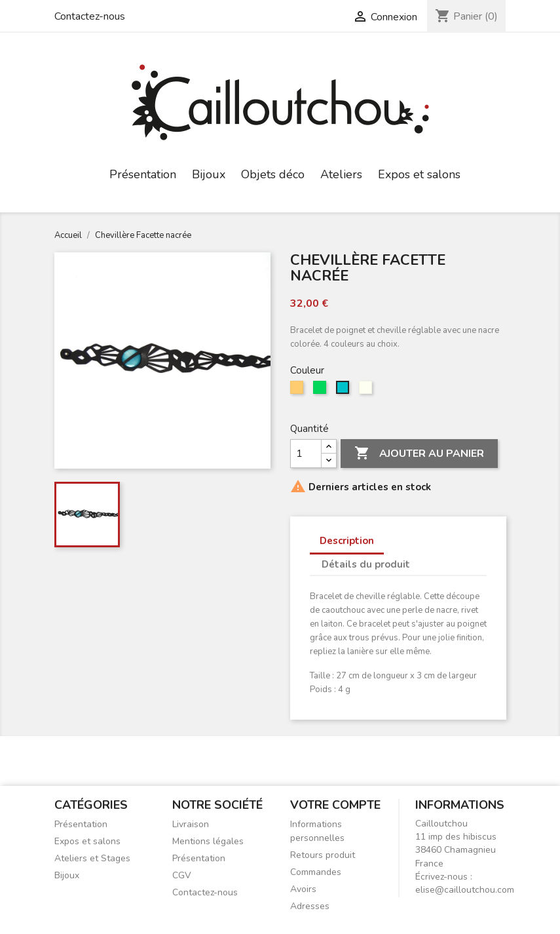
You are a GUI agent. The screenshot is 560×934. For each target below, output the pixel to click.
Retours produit (323, 855)
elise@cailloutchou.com (465, 890)
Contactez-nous (90, 16)
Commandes (316, 872)
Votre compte (335, 805)
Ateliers (341, 174)
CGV (182, 875)
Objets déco (273, 174)
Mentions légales (208, 841)
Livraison (191, 824)
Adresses (310, 906)
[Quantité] (306, 454)
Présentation (143, 174)
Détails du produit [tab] (366, 564)
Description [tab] (347, 541)
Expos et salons (419, 174)
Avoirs (303, 889)
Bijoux (209, 174)
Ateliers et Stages (92, 858)
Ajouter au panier (419, 454)
